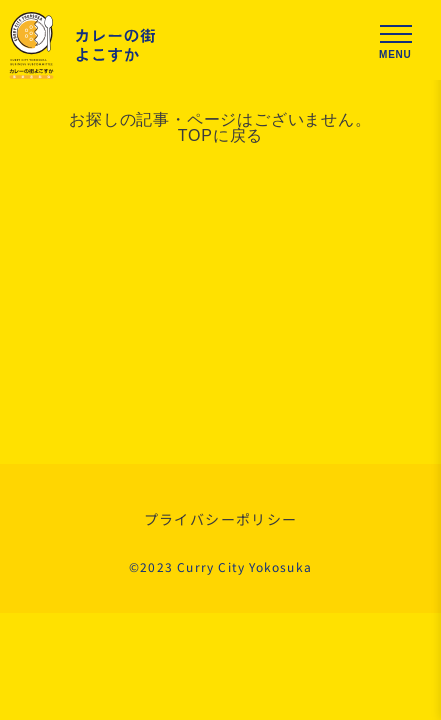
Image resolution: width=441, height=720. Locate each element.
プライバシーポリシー (221, 519)
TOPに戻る (220, 135)
